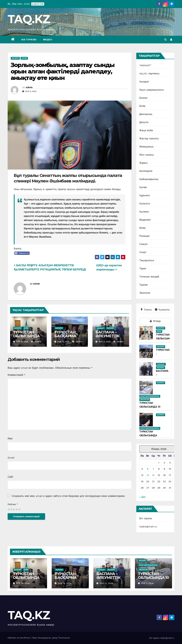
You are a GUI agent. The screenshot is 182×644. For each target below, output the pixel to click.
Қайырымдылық (149, 179)
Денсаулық (146, 114)
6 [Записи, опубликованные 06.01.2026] (148, 469)
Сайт (11, 477)
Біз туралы (29, 40)
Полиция (145, 236)
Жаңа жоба (146, 130)
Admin (29, 87)
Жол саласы (147, 155)
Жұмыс (144, 163)
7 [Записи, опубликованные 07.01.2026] (153, 469)
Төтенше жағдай (149, 277)
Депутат (144, 122)
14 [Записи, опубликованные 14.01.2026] (153, 475)
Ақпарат (15, 58)
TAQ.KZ (29, 19)
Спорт (143, 252)
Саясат (144, 244)
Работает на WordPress (19, 638)
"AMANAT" (100, 328)
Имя (10, 439)
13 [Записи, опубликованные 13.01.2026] (148, 475)
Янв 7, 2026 (147, 583)
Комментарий (16, 375)
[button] (166, 39)
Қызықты (145, 204)
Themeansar (64, 638)
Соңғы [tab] (146, 310)
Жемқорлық (146, 147)
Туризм (144, 285)
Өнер (142, 228)
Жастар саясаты (149, 139)
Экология (145, 293)
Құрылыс (145, 195)
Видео (48, 40)
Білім (26, 328)
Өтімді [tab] (155, 321)
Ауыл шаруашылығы (152, 90)
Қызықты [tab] (162, 310)
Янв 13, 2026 (106, 583)
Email (11, 458)
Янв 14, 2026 (23, 583)
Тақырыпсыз (147, 260)
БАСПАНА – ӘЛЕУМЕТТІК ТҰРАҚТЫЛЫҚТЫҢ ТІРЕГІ (110, 338)
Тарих (143, 268)
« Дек (142, 497)
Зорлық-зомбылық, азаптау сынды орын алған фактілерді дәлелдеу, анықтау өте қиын (63, 71)
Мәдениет (145, 220)
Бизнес (144, 98)
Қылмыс (144, 212)
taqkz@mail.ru (148, 526)
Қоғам (24, 58)
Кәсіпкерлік (146, 171)
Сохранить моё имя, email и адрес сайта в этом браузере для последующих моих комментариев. (68, 496)
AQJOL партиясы (149, 74)
